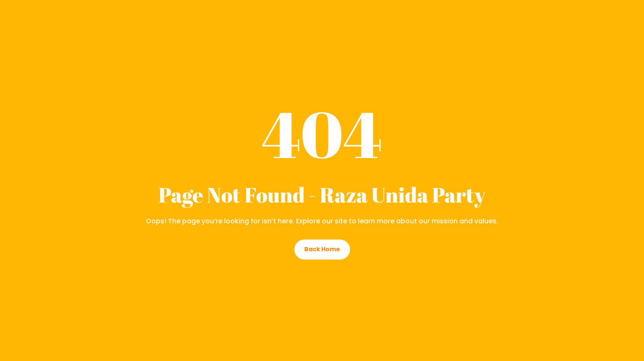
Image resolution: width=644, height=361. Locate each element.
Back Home (322, 249)
